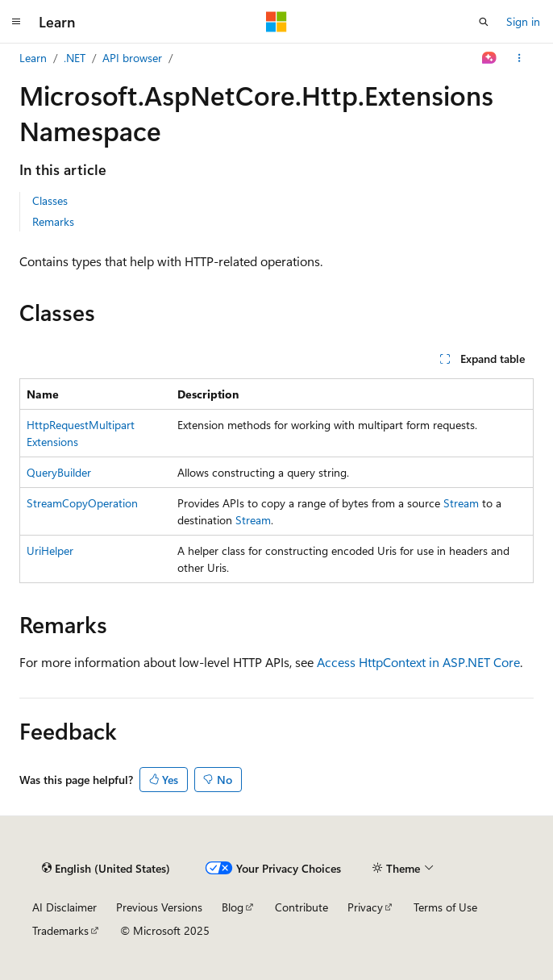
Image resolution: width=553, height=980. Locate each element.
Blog (233, 907)
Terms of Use (445, 907)
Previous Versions (159, 907)
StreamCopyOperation (82, 503)
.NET (75, 58)
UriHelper (50, 550)
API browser (132, 58)
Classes (50, 200)
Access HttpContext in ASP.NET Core (418, 662)
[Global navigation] (16, 22)
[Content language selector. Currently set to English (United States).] (106, 868)
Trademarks (60, 930)
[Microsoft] (276, 22)
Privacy (365, 907)
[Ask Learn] (490, 58)
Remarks (53, 221)
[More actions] (520, 58)
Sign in (523, 21)
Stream (461, 503)
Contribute (301, 907)
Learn (33, 58)
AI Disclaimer (64, 907)
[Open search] (484, 22)
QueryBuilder (59, 472)
